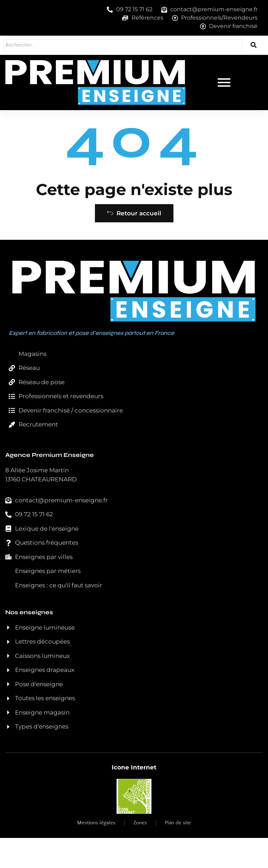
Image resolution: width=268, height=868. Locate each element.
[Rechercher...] (112, 45)
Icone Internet (134, 797)
